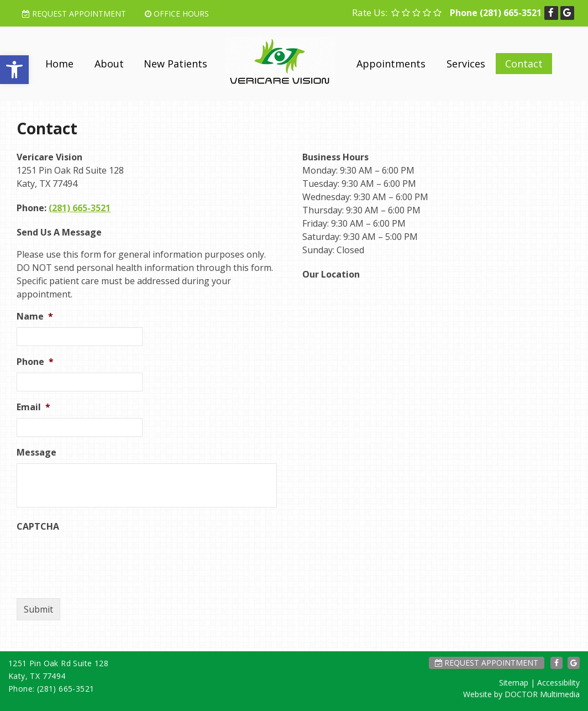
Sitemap (514, 683)
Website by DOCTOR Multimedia (521, 694)
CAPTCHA (38, 527)
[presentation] (101, 559)
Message (36, 453)
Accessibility (558, 683)
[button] (14, 70)
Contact (524, 64)
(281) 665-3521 (511, 13)
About (109, 64)
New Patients (175, 64)
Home (59, 64)
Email (33, 407)
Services (466, 64)
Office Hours (177, 14)
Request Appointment (74, 14)
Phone (35, 362)
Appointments (391, 64)
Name (35, 317)
